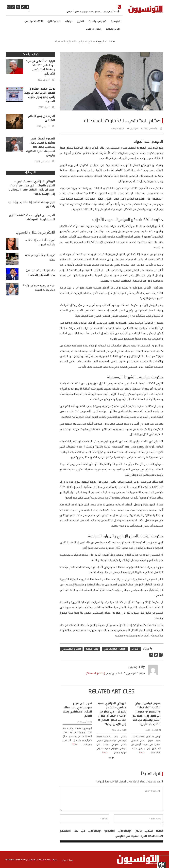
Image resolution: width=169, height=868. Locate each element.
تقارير (81, 21)
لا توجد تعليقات (118, 129)
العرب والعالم (113, 29)
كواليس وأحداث (97, 21)
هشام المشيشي (71, 658)
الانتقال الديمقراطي (115, 658)
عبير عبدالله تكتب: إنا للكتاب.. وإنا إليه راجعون (31, 211)
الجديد (101, 42)
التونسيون (134, 129)
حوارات (69, 21)
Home (111, 42)
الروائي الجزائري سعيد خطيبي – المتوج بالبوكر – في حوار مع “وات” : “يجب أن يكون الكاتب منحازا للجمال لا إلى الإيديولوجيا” (112, 755)
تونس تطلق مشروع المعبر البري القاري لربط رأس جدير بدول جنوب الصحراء (40, 96)
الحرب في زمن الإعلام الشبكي (42, 119)
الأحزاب (135, 658)
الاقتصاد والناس (34, 21)
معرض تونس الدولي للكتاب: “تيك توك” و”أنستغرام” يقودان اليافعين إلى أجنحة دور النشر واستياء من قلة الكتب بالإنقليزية (146, 755)
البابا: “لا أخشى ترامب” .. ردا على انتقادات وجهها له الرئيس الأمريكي (93, 12)
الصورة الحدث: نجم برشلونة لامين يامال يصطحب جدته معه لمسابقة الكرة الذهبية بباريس (41, 164)
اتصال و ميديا (93, 29)
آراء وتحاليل (54, 21)
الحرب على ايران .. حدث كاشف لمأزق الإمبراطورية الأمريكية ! (32, 225)
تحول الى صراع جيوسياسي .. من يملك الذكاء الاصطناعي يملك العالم (77, 750)
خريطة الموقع (67, 860)
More (75, 785)
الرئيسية (116, 21)
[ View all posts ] (95, 685)
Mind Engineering (15, 859)
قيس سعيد (92, 658)
